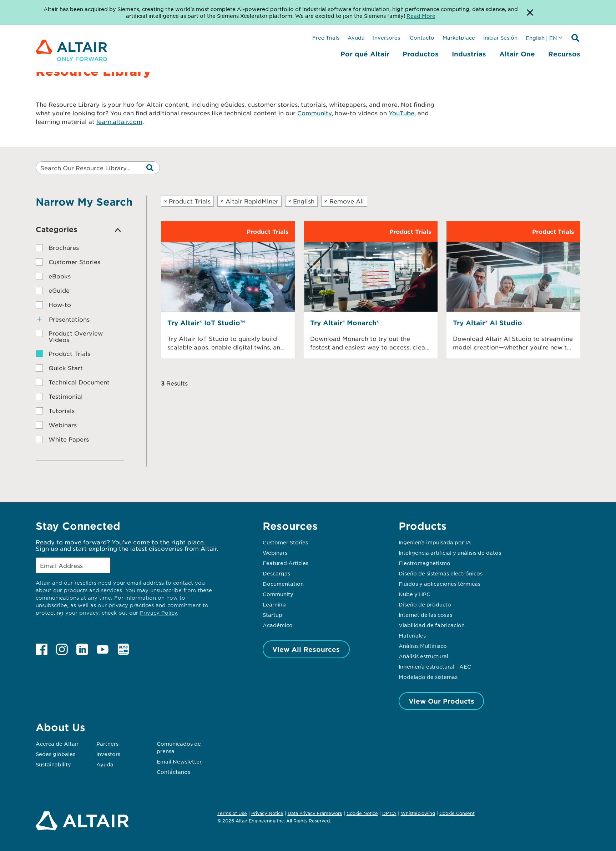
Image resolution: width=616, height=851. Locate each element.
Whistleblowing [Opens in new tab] (418, 813)
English (301, 201)
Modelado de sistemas (428, 677)
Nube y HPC (415, 594)
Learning (274, 604)
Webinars (275, 553)
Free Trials (326, 37)
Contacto (421, 37)
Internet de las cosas (425, 615)
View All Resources (306, 649)
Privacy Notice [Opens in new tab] (267, 813)
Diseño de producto (425, 604)
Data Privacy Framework (315, 813)
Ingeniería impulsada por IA (435, 542)
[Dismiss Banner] (530, 12)
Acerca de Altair (57, 744)
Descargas (276, 573)
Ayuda (356, 37)
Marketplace (459, 37)
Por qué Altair (365, 54)
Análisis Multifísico (423, 646)
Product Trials (187, 201)
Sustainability (53, 764)
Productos (421, 54)
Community (314, 113)
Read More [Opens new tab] (421, 16)
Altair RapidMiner (249, 201)
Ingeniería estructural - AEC (435, 666)
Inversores (387, 37)
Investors (108, 754)
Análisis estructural (423, 656)
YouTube (402, 113)
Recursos (564, 54)
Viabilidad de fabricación (432, 625)
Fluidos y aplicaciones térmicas (440, 584)
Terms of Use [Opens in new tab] (232, 813)
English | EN (541, 38)
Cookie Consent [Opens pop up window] (457, 814)
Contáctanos (173, 772)
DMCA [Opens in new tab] (389, 813)
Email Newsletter (179, 761)
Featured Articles (286, 563)
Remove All (344, 201)
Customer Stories (285, 542)
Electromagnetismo (425, 563)
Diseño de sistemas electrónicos (441, 573)
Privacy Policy (158, 613)
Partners (107, 744)
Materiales (412, 635)
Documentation (283, 584)
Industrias (469, 54)
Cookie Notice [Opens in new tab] (362, 813)
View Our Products (441, 701)
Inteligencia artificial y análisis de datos (450, 553)
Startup (272, 615)
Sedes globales (55, 754)
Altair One (517, 54)
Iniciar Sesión (500, 37)
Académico (278, 625)
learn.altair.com (119, 121)
